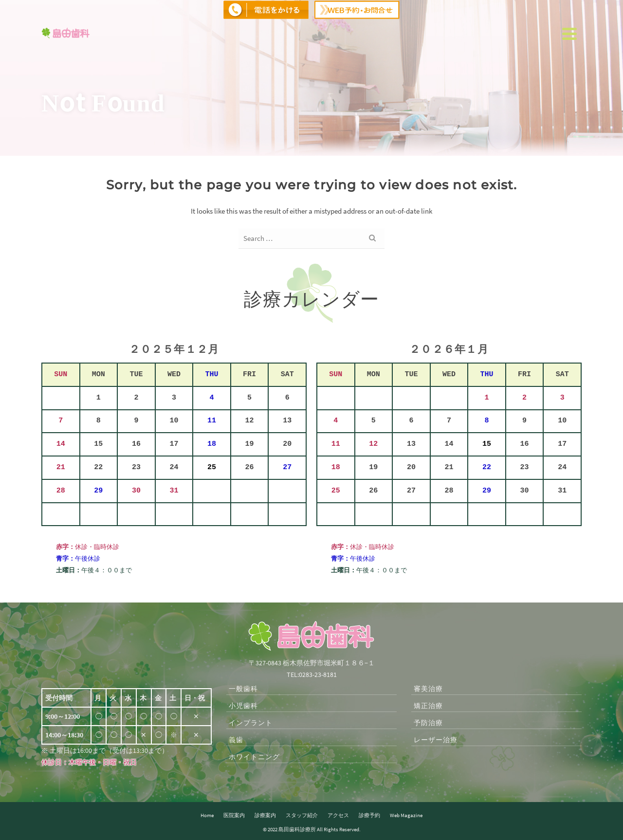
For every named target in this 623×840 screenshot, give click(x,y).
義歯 (236, 740)
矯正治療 (428, 706)
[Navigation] (569, 34)
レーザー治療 (436, 740)
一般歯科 (243, 689)
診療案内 (265, 815)
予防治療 (428, 723)
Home (207, 815)
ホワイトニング (254, 757)
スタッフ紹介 (302, 815)
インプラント (251, 723)
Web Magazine (406, 815)
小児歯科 (243, 706)
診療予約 (369, 815)
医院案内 (234, 815)
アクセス (338, 815)
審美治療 (428, 689)
